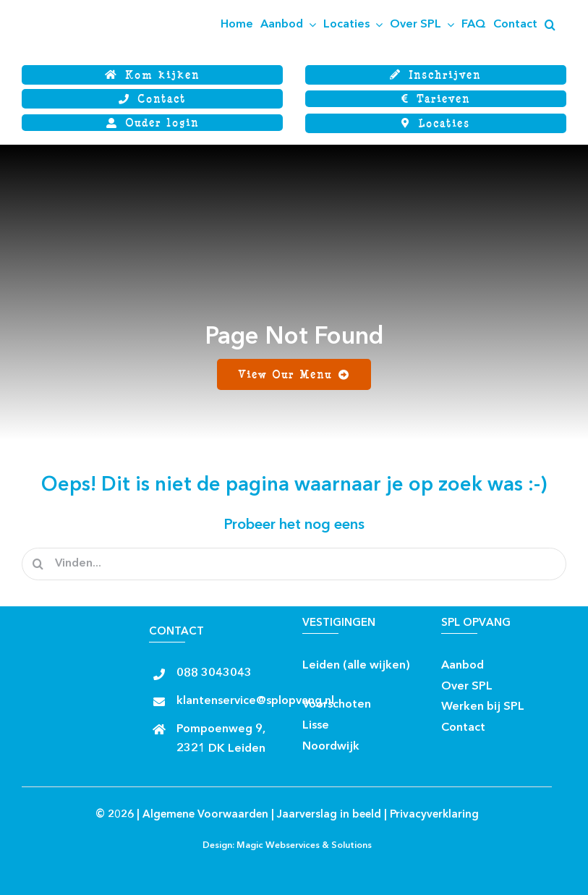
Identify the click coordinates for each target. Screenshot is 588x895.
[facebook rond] (315, 682)
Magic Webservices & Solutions (304, 846)
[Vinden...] (294, 564)
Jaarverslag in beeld (329, 815)
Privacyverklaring (434, 815)
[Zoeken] (38, 564)
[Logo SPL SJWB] (94, 5)
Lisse (316, 726)
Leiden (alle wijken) (356, 666)
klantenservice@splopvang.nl (255, 701)
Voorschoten (337, 705)
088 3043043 (214, 674)
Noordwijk (331, 747)
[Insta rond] (340, 682)
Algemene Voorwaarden (205, 815)
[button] (550, 25)
